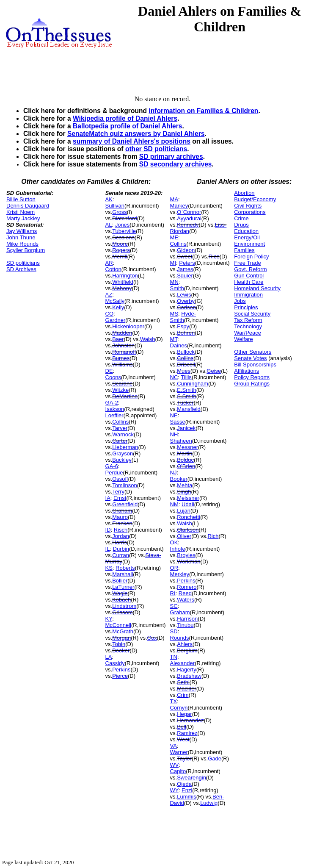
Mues (184, 371)
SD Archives (21, 269)
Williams (122, 365)
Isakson (115, 409)
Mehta (185, 485)
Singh (184, 492)
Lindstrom (124, 606)
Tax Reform (248, 320)
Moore (120, 244)
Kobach (121, 600)
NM (174, 504)
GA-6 (112, 466)
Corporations (250, 212)
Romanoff (124, 352)
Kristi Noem (21, 212)
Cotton (113, 269)
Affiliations (247, 371)
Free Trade (248, 263)
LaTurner (123, 587)
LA (109, 657)
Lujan (184, 511)
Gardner (116, 320)
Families (244, 250)
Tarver (120, 428)
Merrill (120, 257)
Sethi (183, 682)
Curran (121, 555)
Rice (214, 257)
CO (110, 314)
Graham (122, 511)
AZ (109, 295)
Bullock (186, 352)
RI (173, 593)
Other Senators (253, 352)
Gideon (186, 250)
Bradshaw (189, 676)
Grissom (122, 612)
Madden (122, 333)
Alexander (183, 663)
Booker (121, 650)
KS (109, 568)
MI (173, 263)
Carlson (186, 307)
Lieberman (125, 447)
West (183, 739)
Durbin (121, 549)
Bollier (120, 581)
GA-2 (112, 403)
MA (174, 199)
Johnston (123, 345)
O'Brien (186, 466)
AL (109, 225)
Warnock (123, 434)
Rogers (121, 250)
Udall (188, 504)
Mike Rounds (22, 244)
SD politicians (23, 263)
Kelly (118, 307)
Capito (178, 771)
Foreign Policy (251, 257)
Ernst (120, 498)
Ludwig (209, 803)
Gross (120, 212)
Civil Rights (248, 206)
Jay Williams (22, 231)
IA (108, 498)
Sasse (178, 422)
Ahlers (185, 644)
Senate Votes (250, 358)
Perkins (121, 670)
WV (174, 765)
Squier (185, 276)
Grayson (123, 453)
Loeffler (114, 415)
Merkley (180, 574)
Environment (249, 244)
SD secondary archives (176, 164)
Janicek (186, 428)
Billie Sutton (21, 199)
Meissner (188, 498)
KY (109, 619)
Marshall (123, 574)
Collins (120, 422)
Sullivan (115, 206)
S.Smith (187, 396)
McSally (115, 301)
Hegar (184, 714)
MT (174, 339)
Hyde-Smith (183, 317)
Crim (183, 695)
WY (174, 790)
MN (174, 282)
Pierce (120, 676)
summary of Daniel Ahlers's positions (132, 141)
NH (174, 434)
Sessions (123, 237)
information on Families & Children (203, 111)
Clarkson (188, 530)
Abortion (244, 193)
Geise (214, 371)
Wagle (120, 593)
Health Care (249, 282)
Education (246, 231)
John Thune (21, 237)
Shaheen (181, 441)
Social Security (252, 314)
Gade (215, 758)
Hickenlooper (128, 326)
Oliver (184, 536)
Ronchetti (189, 517)
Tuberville (124, 231)
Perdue (114, 473)
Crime (241, 218)
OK (174, 542)
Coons (113, 377)
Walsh (148, 339)
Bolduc (185, 460)
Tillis (186, 377)
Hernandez (190, 720)
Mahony (122, 288)
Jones (123, 225)
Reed (185, 593)
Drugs (241, 225)
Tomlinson (125, 485)
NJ (174, 473)
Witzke (120, 390)
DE (109, 371)
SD (174, 631)
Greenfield (125, 504)
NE (174, 415)
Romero (187, 587)
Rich (213, 536)
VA (174, 746)
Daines (179, 345)
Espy (183, 326)
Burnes (121, 358)
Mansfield (189, 409)
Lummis (187, 797)
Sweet (185, 257)
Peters (187, 263)
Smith (177, 288)
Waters (186, 600)
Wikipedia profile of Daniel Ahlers (125, 118)
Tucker (185, 403)
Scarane (122, 384)
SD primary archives (171, 157)
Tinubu (185, 625)
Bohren (186, 333)
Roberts (125, 568)
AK (109, 199)
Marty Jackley (23, 218)
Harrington (125, 276)
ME (174, 237)
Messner (187, 447)
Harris (120, 542)
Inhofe (178, 549)
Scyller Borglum (26, 250)
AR (109, 263)
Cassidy (115, 663)
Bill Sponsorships (255, 365)
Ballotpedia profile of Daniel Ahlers (128, 126)
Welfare (244, 339)
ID (108, 530)
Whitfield (123, 282)
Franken (122, 523)
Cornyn (179, 708)
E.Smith (187, 390)
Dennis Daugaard (28, 206)
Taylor (184, 758)
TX (174, 701)
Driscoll (186, 365)
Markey (179, 206)
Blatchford (125, 218)
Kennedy (188, 225)
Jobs (240, 301)
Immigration (248, 295)
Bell (182, 727)
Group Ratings (252, 384)
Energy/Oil (247, 237)
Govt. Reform (250, 269)
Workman (189, 562)
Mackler (187, 689)
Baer (118, 339)
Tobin (119, 644)
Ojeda (184, 784)
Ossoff (120, 479)
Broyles (186, 555)
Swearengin (191, 778)
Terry (118, 492)
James (185, 269)
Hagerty (187, 670)
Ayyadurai (189, 218)
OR (174, 568)
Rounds (180, 638)
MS (174, 314)
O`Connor (189, 212)
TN (174, 657)
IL (108, 549)
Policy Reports (252, 377)
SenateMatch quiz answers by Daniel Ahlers (136, 134)
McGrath (123, 631)
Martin (185, 453)
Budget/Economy (255, 199)
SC (174, 606)
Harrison (187, 619)
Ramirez (187, 733)
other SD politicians (156, 149)
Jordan (121, 536)
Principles (246, 307)
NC (174, 377)
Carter (120, 441)
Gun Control (249, 276)
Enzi (187, 790)
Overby (186, 301)
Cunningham (193, 384)
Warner (179, 752)
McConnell (118, 625)
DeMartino (125, 396)
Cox (152, 638)
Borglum (187, 650)
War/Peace (248, 333)
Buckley (122, 460)
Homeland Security (257, 288)
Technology (248, 326)
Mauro (120, 517)
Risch (121, 530)
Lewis (184, 295)
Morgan (121, 638)
